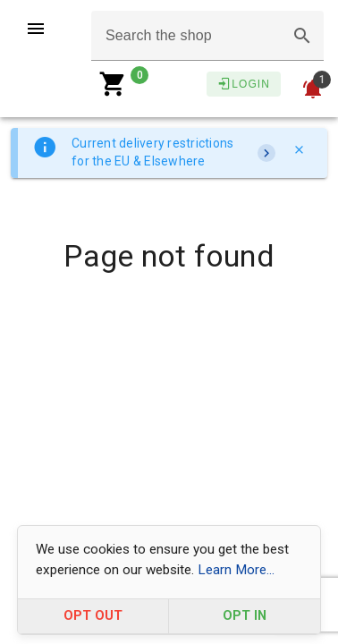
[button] (302, 36)
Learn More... (236, 570)
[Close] (299, 149)
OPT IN (245, 616)
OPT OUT (93, 616)
